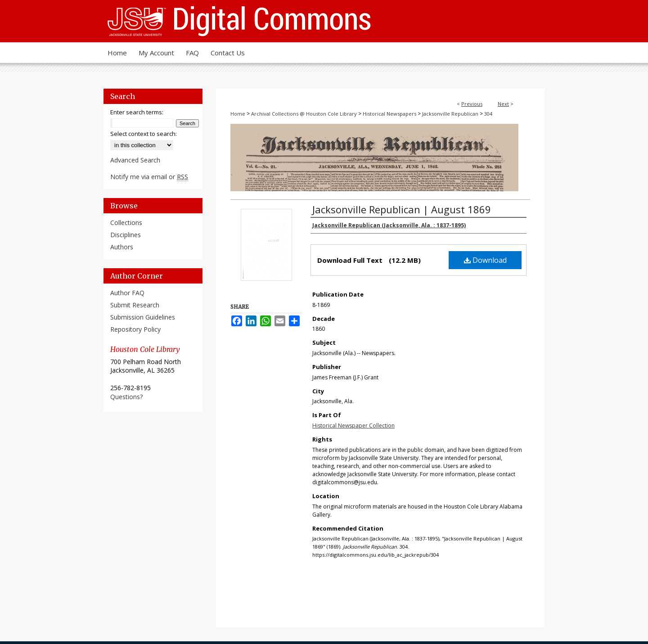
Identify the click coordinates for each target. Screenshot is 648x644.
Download (485, 260)
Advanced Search (135, 160)
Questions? (126, 397)
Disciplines (126, 235)
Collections (126, 223)
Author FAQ (127, 293)
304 (488, 114)
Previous (472, 104)
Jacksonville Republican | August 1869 (402, 209)
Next (503, 104)
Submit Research (135, 305)
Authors (122, 247)
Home (238, 114)
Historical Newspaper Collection (353, 426)
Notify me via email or (149, 177)
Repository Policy (135, 329)
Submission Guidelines (143, 317)
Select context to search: (144, 134)
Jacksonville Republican (450, 114)
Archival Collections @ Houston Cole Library (304, 114)
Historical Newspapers (389, 114)
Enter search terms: (137, 112)
